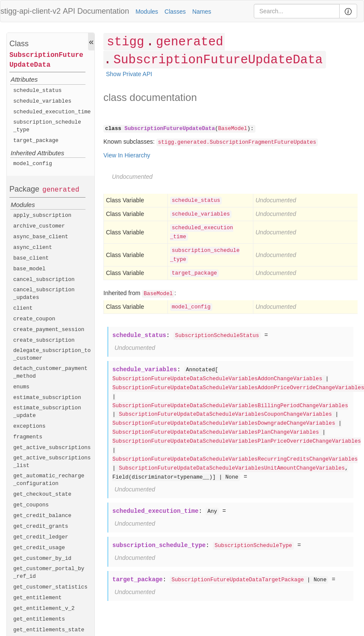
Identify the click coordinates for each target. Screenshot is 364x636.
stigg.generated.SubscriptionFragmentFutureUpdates (237, 142)
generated (61, 190)
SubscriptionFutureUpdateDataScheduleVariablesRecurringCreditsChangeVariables (235, 459)
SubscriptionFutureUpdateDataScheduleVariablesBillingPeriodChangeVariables (230, 406)
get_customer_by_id (42, 559)
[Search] (297, 11)
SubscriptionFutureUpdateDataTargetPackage (238, 580)
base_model (29, 269)
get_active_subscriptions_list (52, 462)
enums (21, 387)
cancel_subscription (44, 280)
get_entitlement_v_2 (44, 609)
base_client (31, 258)
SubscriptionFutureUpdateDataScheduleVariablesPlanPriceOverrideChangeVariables (237, 441)
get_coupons (31, 505)
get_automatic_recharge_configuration (49, 480)
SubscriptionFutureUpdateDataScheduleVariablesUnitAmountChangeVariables (232, 468)
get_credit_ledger (41, 537)
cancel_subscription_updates (44, 294)
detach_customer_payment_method (50, 373)
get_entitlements (39, 619)
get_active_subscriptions (52, 448)
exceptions (29, 426)
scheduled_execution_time (52, 112)
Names (202, 12)
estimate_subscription (47, 398)
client (23, 308)
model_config (33, 164)
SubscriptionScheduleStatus (217, 336)
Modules (147, 12)
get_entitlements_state (49, 630)
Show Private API (129, 74)
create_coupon (34, 319)
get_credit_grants (41, 527)
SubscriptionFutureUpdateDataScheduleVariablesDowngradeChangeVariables (224, 423)
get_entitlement (37, 598)
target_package (36, 141)
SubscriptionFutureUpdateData (46, 60)
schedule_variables (42, 101)
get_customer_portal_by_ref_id (49, 573)
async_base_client (41, 237)
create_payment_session (49, 330)
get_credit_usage (39, 548)
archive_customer (39, 226)
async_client (33, 248)
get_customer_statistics (50, 587)
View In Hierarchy (127, 155)
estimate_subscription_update (47, 412)
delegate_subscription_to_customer (52, 355)
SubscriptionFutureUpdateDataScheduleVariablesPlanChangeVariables (216, 432)
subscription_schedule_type (47, 126)
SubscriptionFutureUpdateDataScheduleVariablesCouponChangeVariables (225, 414)
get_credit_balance (42, 516)
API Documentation (96, 11)
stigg (125, 42)
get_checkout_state (42, 494)
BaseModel (233, 129)
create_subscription (44, 340)
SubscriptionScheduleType (253, 546)
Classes (175, 12)
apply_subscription (42, 216)
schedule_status (37, 91)
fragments (28, 437)
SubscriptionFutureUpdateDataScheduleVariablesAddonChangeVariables (217, 379)
